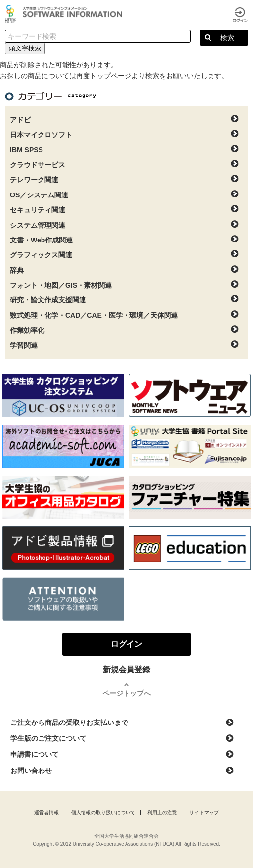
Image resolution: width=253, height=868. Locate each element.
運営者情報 (46, 812)
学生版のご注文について (48, 738)
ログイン (240, 15)
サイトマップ (204, 812)
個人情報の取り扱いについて (103, 812)
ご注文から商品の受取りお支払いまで (69, 723)
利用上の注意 (162, 812)
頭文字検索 (25, 48)
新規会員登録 (126, 669)
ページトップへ (126, 693)
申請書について (35, 754)
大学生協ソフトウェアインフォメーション (65, 14)
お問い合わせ (31, 771)
